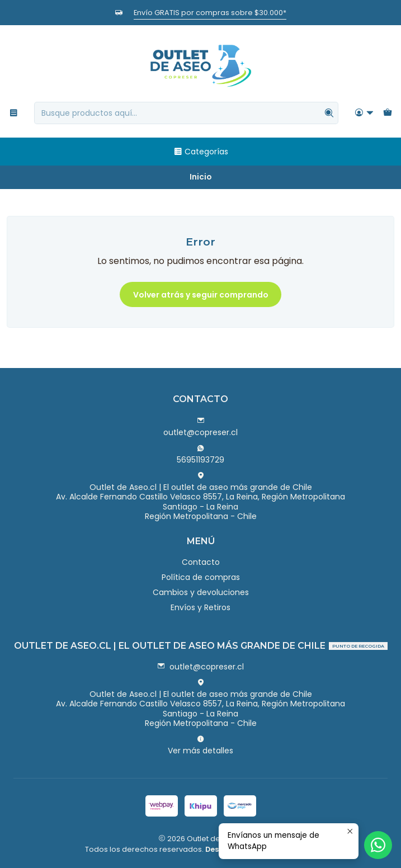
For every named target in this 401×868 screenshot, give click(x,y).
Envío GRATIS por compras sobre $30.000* (210, 13)
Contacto (201, 562)
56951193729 (200, 455)
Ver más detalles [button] (200, 746)
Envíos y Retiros (200, 607)
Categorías (201, 152)
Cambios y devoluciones (201, 592)
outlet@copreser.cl (200, 427)
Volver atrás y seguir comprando (201, 295)
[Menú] (14, 113)
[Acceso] (364, 113)
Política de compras (201, 577)
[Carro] (388, 113)
